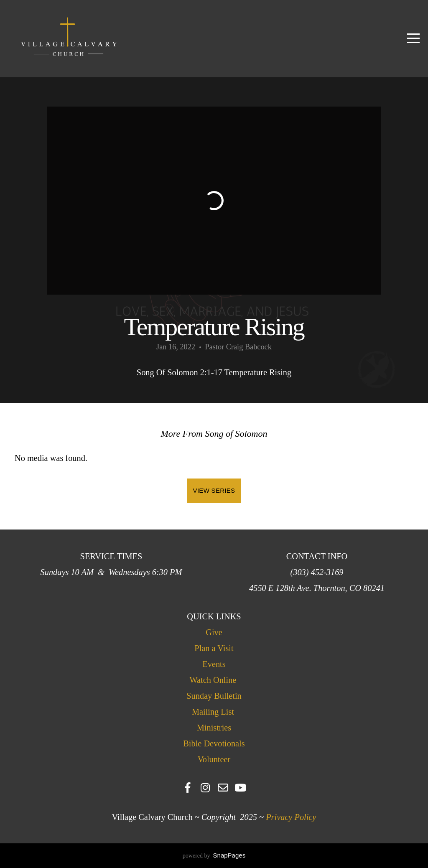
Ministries (214, 728)
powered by (214, 856)
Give (214, 632)
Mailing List (213, 712)
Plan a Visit (214, 648)
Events (214, 664)
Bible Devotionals (214, 743)
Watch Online (214, 680)
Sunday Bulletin (214, 696)
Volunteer (214, 759)
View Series (214, 490)
